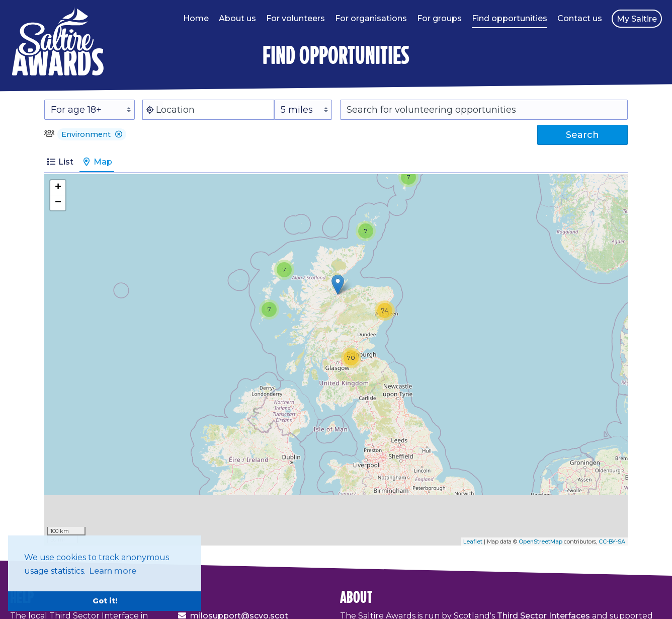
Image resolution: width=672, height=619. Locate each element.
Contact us (580, 18)
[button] (119, 134)
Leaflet (473, 541)
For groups (439, 18)
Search (582, 135)
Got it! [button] (105, 601)
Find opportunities (510, 18)
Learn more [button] (113, 571)
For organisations (371, 18)
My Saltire (637, 19)
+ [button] (58, 188)
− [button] (58, 203)
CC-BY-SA (612, 541)
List (60, 162)
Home (196, 18)
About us (237, 18)
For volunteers (296, 18)
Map (97, 162)
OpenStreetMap (540, 541)
